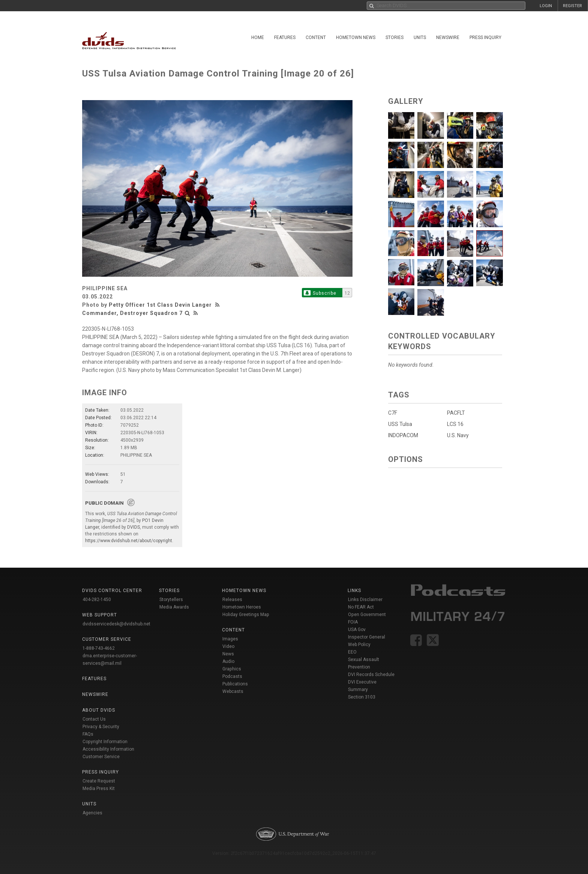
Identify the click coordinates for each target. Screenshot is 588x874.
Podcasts (232, 676)
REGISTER (572, 6)
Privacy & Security (101, 727)
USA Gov (357, 630)
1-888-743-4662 (99, 648)
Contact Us (94, 719)
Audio (228, 661)
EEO (352, 652)
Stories (394, 37)
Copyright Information (105, 742)
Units (420, 37)
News (228, 654)
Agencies (92, 813)
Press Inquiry (485, 37)
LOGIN (546, 6)
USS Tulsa (400, 424)
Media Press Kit (99, 789)
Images (230, 639)
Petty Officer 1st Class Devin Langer (160, 305)
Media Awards (174, 607)
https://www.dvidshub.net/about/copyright (129, 541)
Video (228, 646)
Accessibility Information (108, 749)
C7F (393, 413)
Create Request (99, 781)
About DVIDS (99, 710)
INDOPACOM (403, 435)
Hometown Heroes (242, 607)
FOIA (353, 622)
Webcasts (233, 691)
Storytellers (171, 600)
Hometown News (356, 37)
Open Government (367, 615)
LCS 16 (455, 424)
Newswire (448, 37)
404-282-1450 (97, 600)
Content (316, 37)
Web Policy (359, 645)
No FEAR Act (361, 607)
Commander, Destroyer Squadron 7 (132, 313)
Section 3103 (362, 697)
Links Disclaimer (365, 600)
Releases (232, 600)
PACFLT (456, 413)
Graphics (232, 669)
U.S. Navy (458, 435)
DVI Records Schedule (371, 675)
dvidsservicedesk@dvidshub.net (116, 624)
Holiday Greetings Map (246, 615)
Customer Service (101, 757)
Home (258, 37)
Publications (235, 684)
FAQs (88, 734)
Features (285, 37)
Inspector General (367, 637)
